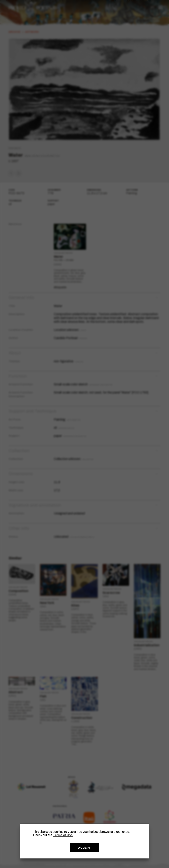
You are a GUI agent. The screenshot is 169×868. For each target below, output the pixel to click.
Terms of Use (63, 835)
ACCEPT (84, 848)
